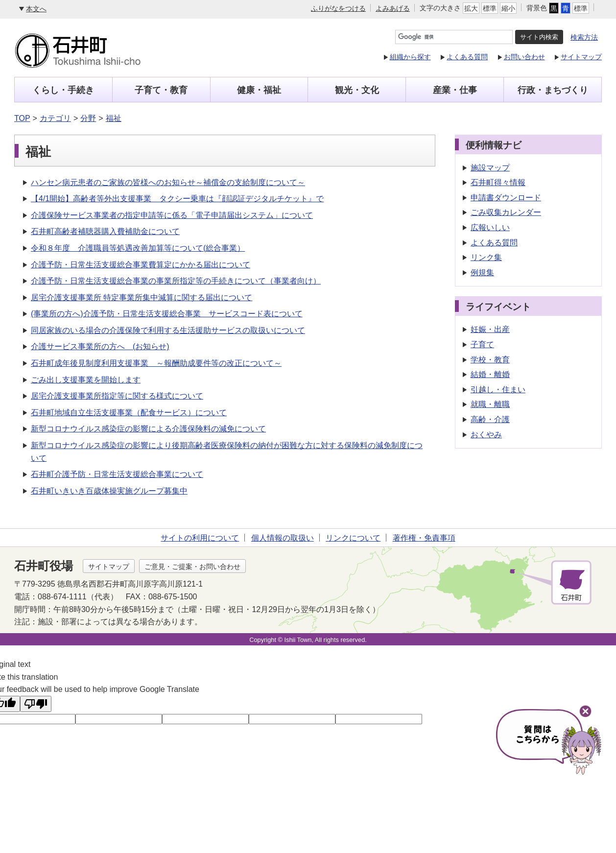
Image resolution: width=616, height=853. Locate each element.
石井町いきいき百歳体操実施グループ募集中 (109, 491)
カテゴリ (55, 118)
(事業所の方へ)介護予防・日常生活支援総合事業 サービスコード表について (167, 314)
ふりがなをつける (338, 8)
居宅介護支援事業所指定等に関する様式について (117, 396)
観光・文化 (357, 90)
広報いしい (490, 227)
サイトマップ (581, 57)
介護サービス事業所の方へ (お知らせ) (100, 346)
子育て (482, 344)
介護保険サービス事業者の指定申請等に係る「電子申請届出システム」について (172, 215)
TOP (22, 118)
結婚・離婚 (490, 374)
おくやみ (486, 435)
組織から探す (410, 57)
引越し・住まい (498, 390)
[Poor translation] (36, 704)
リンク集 (486, 257)
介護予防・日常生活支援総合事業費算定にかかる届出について (141, 265)
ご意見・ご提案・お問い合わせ (192, 567)
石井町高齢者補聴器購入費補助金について (105, 231)
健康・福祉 (259, 90)
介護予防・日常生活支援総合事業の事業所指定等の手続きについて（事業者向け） (176, 281)
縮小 (508, 8)
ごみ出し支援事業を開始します (86, 380)
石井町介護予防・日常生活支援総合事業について (117, 474)
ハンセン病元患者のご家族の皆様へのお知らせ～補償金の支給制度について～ (168, 182)
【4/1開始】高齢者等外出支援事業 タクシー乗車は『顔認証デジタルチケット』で (177, 199)
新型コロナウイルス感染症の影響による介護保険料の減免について (148, 429)
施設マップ (490, 168)
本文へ (36, 9)
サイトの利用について (200, 538)
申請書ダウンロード (506, 198)
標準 (490, 8)
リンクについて (353, 538)
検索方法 (584, 37)
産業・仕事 (455, 90)
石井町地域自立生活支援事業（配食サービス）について (129, 413)
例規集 (482, 272)
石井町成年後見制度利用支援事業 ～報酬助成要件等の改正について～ (156, 363)
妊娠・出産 (490, 329)
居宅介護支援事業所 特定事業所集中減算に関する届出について (142, 297)
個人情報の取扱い (283, 538)
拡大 (471, 8)
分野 (88, 118)
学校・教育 (490, 360)
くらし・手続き (63, 90)
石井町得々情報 (498, 182)
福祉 (114, 118)
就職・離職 (490, 404)
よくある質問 (467, 57)
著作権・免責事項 (424, 538)
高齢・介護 (490, 419)
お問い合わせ (524, 57)
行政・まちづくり (553, 90)
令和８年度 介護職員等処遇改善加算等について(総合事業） (138, 248)
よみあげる (393, 8)
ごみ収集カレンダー (506, 212)
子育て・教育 (161, 90)
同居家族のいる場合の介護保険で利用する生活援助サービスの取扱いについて (168, 330)
